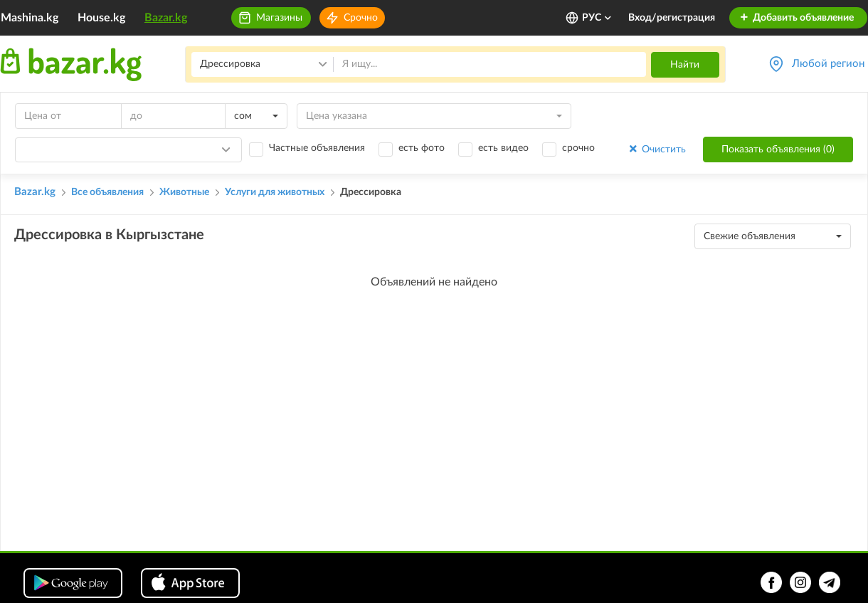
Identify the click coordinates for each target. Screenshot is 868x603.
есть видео (503, 148)
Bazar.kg (166, 18)
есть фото (422, 148)
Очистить (656, 149)
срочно (578, 148)
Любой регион (828, 64)
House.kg (101, 18)
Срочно (361, 18)
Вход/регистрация (672, 18)
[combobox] (256, 116)
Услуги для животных (275, 192)
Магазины (279, 18)
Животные (184, 192)
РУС (597, 18)
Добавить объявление (796, 18)
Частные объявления (317, 148)
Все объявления (107, 192)
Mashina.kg (30, 18)
